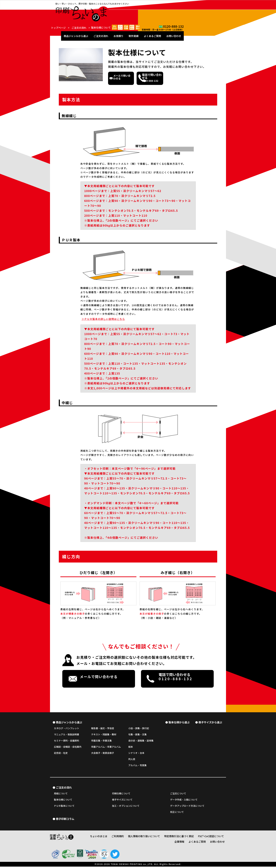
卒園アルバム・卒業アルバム (106, 747)
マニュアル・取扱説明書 (67, 735)
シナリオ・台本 (136, 753)
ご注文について (178, 795)
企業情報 (220, 838)
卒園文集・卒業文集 (101, 741)
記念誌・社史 (61, 753)
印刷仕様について (121, 795)
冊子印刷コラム (65, 821)
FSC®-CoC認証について (201, 838)
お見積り (161, 11)
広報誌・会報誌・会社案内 (68, 747)
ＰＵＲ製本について (64, 807)
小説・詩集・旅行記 (139, 729)
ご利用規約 (120, 838)
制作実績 (176, 11)
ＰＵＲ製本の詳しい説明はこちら (103, 319)
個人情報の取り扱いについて (143, 838)
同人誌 (132, 760)
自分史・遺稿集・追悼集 (141, 741)
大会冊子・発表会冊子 (103, 753)
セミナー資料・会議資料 (67, 741)
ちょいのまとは (103, 838)
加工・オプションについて (126, 807)
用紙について (61, 795)
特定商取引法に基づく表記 (173, 838)
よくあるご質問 (195, 11)
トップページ (58, 28)
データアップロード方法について (187, 807)
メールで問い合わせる (138, 78)
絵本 (131, 747)
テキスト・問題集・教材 (104, 735)
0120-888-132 (216, 3)
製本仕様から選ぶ (179, 722)
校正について (177, 813)
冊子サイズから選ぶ (210, 722)
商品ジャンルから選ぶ (118, 11)
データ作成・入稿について (184, 801)
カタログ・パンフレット (67, 729)
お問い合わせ (216, 11)
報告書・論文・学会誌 (103, 729)
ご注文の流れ (143, 11)
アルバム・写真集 (137, 766)
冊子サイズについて (122, 801)
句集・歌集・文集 (137, 735)
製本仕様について (63, 801)
